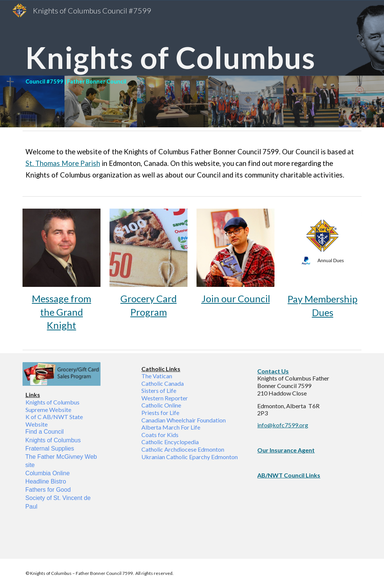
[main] (192, 64)
